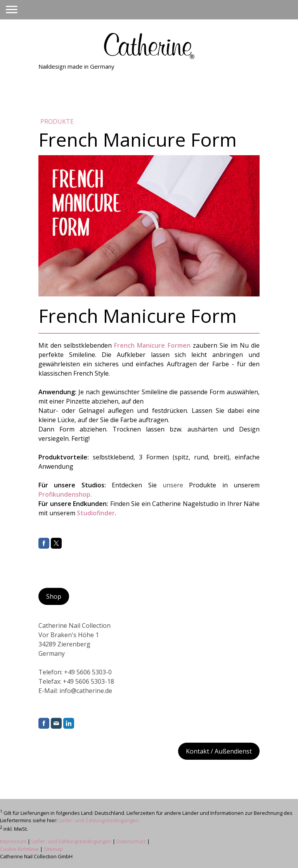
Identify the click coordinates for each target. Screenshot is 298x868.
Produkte (57, 121)
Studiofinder (96, 513)
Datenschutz (131, 841)
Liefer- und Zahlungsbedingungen (99, 820)
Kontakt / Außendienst (219, 751)
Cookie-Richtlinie (19, 849)
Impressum (13, 841)
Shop (54, 596)
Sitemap (53, 849)
